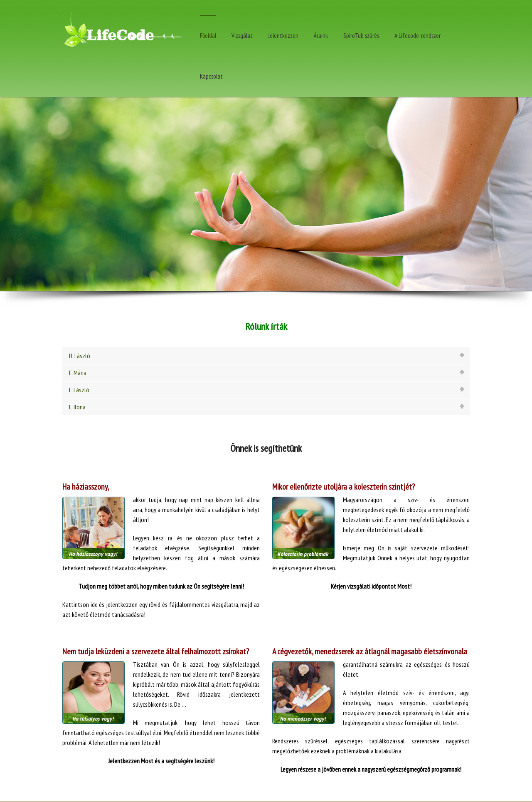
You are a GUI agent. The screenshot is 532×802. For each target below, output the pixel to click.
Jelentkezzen (283, 36)
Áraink (321, 36)
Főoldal (208, 36)
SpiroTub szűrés (361, 36)
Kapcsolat (211, 76)
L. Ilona (77, 407)
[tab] (266, 356)
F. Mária (78, 373)
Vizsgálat (242, 36)
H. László (80, 356)
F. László (79, 390)
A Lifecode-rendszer (417, 36)
